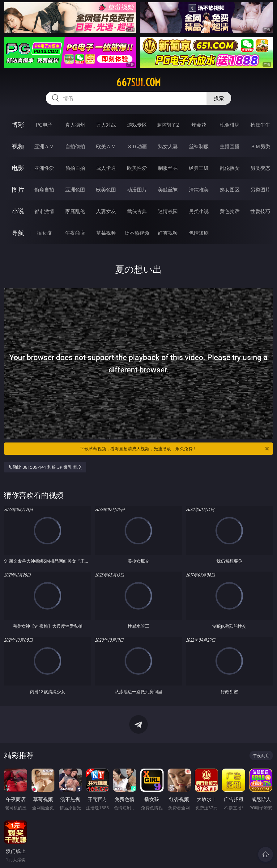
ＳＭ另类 (260, 146)
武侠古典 (137, 211)
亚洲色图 (75, 190)
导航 (18, 233)
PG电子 (44, 125)
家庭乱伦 (75, 211)
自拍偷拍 (75, 146)
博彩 (18, 125)
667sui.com (138, 82)
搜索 (219, 98)
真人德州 (75, 125)
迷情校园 (168, 211)
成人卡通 (106, 168)
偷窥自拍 (44, 190)
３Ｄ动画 (137, 146)
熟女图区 (230, 190)
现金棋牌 (230, 125)
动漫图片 (137, 190)
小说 (18, 211)
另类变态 (260, 168)
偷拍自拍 (75, 168)
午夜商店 (75, 233)
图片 (18, 189)
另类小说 (199, 211)
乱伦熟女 (230, 168)
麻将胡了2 (168, 125)
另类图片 (260, 190)
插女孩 (44, 233)
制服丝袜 (168, 168)
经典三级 (199, 168)
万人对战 (106, 125)
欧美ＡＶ (106, 146)
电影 (18, 168)
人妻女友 (106, 211)
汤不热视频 (137, 233)
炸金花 (199, 125)
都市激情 (44, 211)
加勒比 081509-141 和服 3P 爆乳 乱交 (45, 467)
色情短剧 (199, 233)
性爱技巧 (260, 211)
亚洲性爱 (44, 168)
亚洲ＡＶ (44, 146)
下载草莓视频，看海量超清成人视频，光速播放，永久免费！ (175, 449)
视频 (18, 146)
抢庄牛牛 (260, 125)
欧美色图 (106, 190)
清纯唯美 (199, 190)
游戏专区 (137, 125)
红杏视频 (168, 233)
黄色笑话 (230, 211)
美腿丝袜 (168, 190)
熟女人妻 (168, 146)
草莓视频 (106, 233)
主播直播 (230, 146)
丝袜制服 (199, 146)
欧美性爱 (137, 168)
